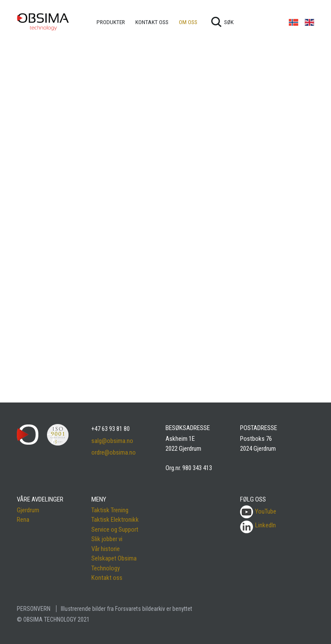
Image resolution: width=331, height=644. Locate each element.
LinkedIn (265, 525)
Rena (23, 520)
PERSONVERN (34, 609)
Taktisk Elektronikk (115, 520)
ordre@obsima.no (114, 452)
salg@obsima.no (112, 441)
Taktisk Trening (110, 510)
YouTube (258, 511)
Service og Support (115, 529)
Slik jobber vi (107, 539)
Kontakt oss (107, 578)
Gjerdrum (28, 510)
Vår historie (106, 549)
